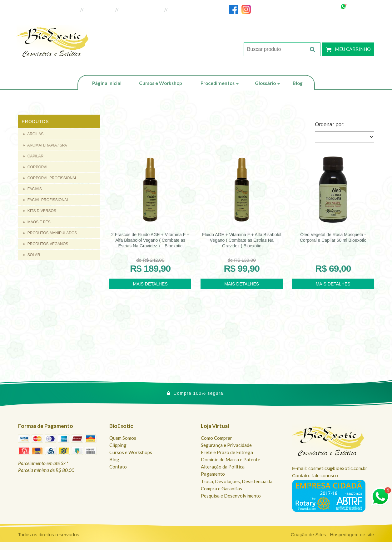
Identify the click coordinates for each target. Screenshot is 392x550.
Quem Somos (123, 438)
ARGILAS (33, 134)
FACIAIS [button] (32, 189)
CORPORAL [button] (36, 167)
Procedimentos (220, 83)
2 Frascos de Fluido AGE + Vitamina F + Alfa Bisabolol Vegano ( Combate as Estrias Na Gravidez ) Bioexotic (150, 240)
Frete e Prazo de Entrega (227, 452)
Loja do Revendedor (142, 9)
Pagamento (213, 474)
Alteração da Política (223, 467)
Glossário (267, 83)
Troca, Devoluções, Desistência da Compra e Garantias (237, 485)
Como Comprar (216, 438)
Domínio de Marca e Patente (231, 459)
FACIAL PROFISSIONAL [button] (46, 200)
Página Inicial (107, 83)
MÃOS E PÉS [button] (37, 222)
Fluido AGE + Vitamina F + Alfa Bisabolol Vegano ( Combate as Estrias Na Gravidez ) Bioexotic (242, 240)
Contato (118, 467)
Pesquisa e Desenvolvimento (231, 496)
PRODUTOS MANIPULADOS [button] (50, 233)
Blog (298, 83)
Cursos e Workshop (161, 83)
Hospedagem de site (352, 535)
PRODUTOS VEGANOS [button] (46, 244)
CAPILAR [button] (33, 156)
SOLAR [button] (32, 255)
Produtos (35, 121)
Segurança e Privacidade (226, 445)
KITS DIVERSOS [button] (40, 211)
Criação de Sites (308, 535)
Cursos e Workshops (131, 452)
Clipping (118, 445)
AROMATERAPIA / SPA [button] (45, 145)
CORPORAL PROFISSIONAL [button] (50, 178)
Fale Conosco (184, 9)
